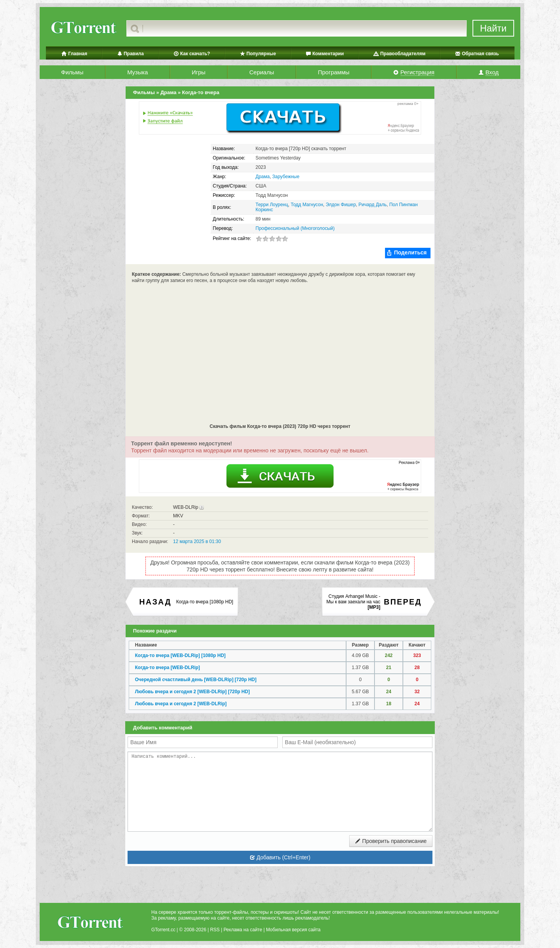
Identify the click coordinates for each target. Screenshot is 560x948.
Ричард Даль (373, 205)
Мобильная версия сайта (293, 930)
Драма (262, 177)
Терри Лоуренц (272, 205)
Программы (333, 72)
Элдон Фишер (341, 205)
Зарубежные (286, 177)
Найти (493, 28)
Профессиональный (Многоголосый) (295, 228)
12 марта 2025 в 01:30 (197, 541)
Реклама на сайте (243, 930)
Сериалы (262, 72)
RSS (215, 930)
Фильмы (72, 72)
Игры (199, 72)
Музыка (137, 72)
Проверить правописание (391, 841)
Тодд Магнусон (307, 205)
